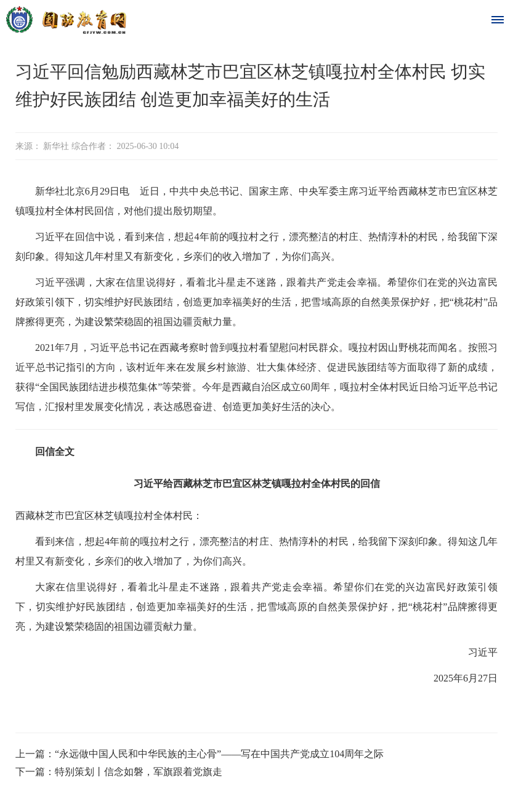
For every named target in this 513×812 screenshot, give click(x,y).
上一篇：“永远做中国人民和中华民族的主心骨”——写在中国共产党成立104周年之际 (200, 754)
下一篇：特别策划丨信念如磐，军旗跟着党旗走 (119, 772)
